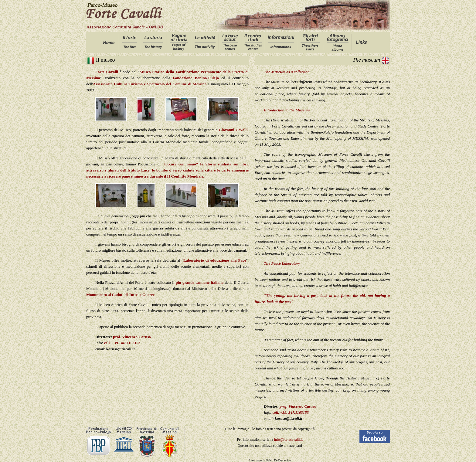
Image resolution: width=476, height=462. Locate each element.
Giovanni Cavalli (233, 130)
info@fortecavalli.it (289, 440)
